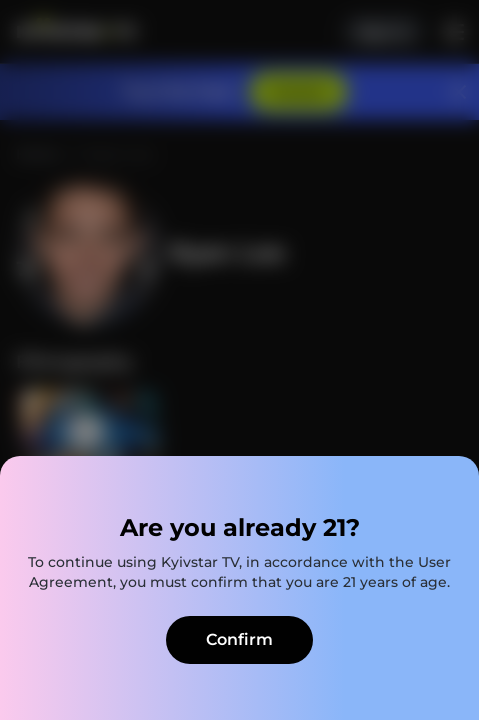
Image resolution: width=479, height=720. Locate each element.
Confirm (239, 639)
